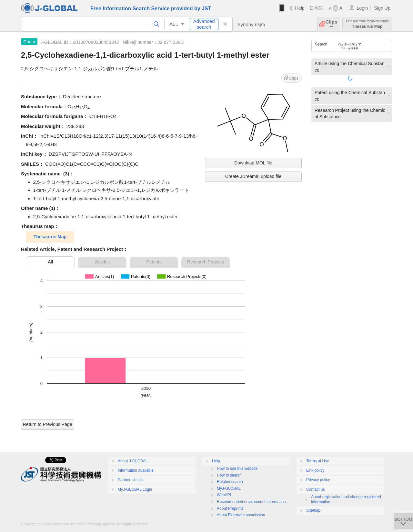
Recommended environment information (251, 502)
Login (362, 8)
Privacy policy (318, 480)
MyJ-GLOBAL (229, 488)
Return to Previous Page (48, 424)
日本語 (316, 8)
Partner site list (131, 480)
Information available (136, 470)
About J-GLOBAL (133, 461)
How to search (229, 475)
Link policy (315, 470)
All (50, 262)
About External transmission (241, 515)
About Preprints (230, 508)
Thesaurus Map (367, 24)
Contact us (315, 489)
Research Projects (206, 262)
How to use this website (237, 468)
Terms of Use (318, 461)
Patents (154, 262)
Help (300, 8)
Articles (102, 262)
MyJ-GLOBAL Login (135, 489)
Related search (230, 482)
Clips (332, 24)
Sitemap (313, 510)
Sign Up (382, 8)
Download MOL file (253, 163)
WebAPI (224, 495)
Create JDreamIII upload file (253, 176)
